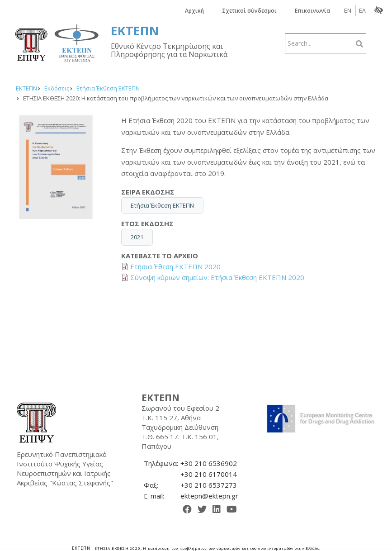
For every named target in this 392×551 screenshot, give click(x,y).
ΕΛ (362, 10)
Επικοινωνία (312, 11)
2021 (137, 237)
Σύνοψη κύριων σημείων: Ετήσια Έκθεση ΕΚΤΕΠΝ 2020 (217, 277)
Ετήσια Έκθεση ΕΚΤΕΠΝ (162, 205)
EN (348, 10)
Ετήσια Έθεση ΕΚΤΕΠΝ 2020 (175, 266)
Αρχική (194, 11)
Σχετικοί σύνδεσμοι (249, 11)
